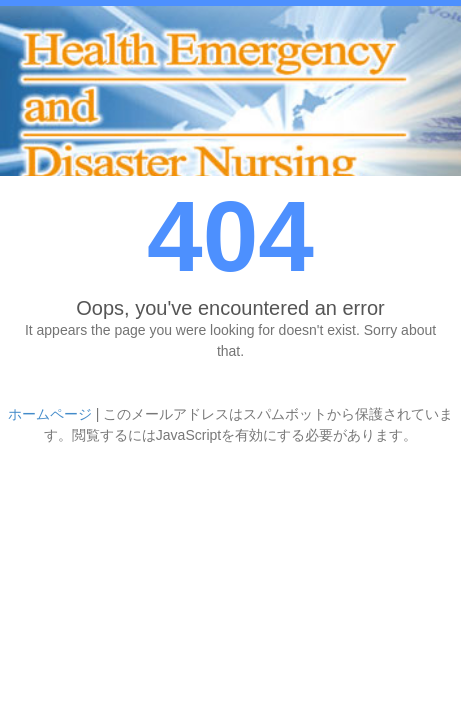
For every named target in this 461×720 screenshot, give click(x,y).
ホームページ (50, 414)
